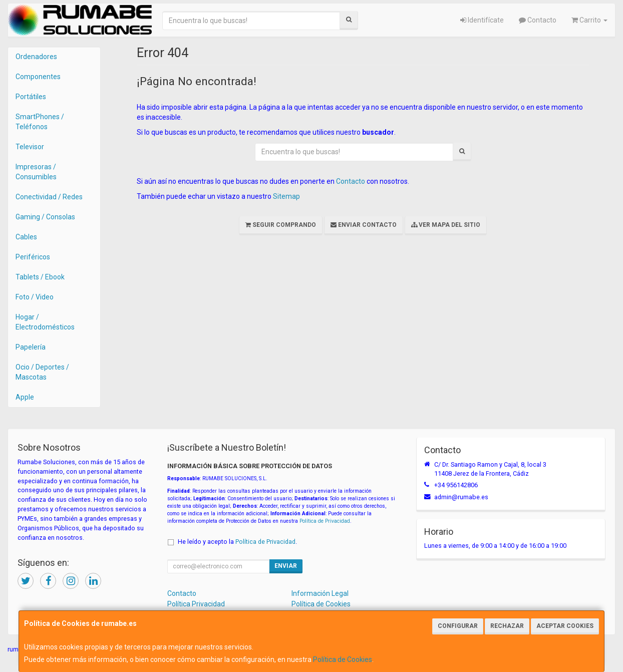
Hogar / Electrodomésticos (45, 322)
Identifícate (482, 20)
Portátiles (31, 97)
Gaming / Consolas (45, 217)
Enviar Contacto (364, 225)
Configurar (458, 626)
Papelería (31, 347)
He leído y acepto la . (237, 542)
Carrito (589, 20)
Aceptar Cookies (565, 626)
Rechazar (507, 626)
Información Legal (320, 593)
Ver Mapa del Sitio (446, 225)
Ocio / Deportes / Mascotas (42, 372)
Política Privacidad (196, 604)
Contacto (538, 20)
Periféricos (33, 257)
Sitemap (286, 196)
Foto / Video (35, 297)
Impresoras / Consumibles (36, 172)
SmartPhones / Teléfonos (40, 122)
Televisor (30, 147)
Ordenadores (36, 57)
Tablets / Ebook (40, 277)
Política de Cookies (343, 659)
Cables (26, 237)
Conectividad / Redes (49, 197)
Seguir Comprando (281, 225)
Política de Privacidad (325, 521)
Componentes (38, 77)
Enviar (286, 566)
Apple (25, 397)
